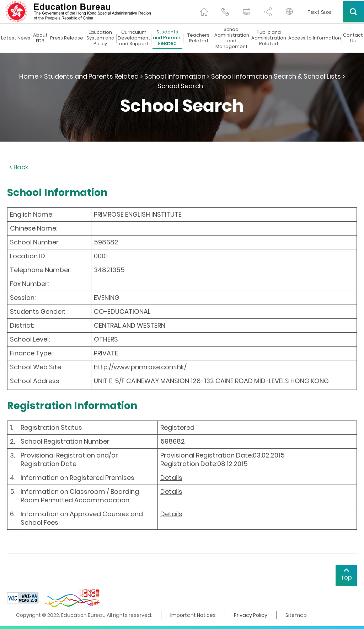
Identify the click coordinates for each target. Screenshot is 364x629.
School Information (175, 76)
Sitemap (296, 615)
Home (29, 76)
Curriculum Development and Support (134, 38)
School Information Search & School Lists (276, 76)
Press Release (67, 38)
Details (171, 478)
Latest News (16, 38)
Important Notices (193, 615)
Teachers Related (198, 38)
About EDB (40, 38)
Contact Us (353, 38)
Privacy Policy (251, 615)
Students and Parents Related (167, 38)
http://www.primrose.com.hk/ (140, 367)
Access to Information (315, 38)
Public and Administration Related (269, 38)
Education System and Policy (100, 38)
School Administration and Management (232, 38)
